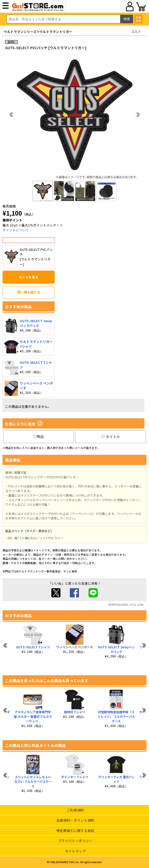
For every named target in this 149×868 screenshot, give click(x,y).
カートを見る (29, 277)
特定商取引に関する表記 (75, 831)
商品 (38, 437)
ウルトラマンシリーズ (20, 32)
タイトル (111, 437)
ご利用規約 (75, 810)
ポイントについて (16, 230)
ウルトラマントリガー (56, 32)
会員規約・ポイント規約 (75, 820)
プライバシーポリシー (76, 841)
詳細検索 (138, 19)
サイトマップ (75, 851)
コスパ (136, 32)
